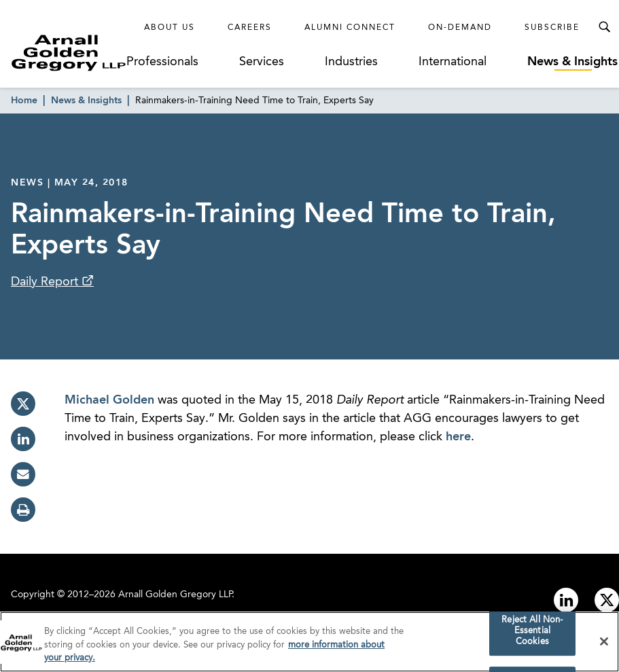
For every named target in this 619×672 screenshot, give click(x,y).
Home (24, 101)
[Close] (604, 644)
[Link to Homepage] (69, 53)
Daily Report (46, 282)
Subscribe (552, 28)
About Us (170, 28)
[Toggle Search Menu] (604, 27)
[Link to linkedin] (566, 600)
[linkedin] (23, 439)
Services (262, 62)
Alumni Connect (350, 28)
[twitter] (23, 404)
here (458, 437)
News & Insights (572, 62)
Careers (250, 28)
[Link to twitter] (607, 600)
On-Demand (460, 28)
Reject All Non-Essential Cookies (532, 634)
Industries (351, 62)
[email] (23, 474)
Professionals (162, 62)
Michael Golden (109, 400)
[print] (23, 510)
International (453, 62)
